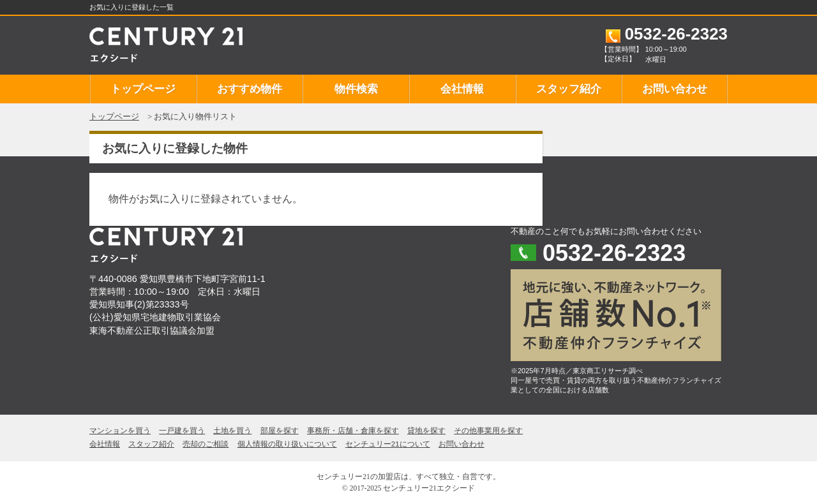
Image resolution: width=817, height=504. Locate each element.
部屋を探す (280, 431)
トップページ (143, 89)
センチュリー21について (388, 444)
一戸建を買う (182, 431)
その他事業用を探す (488, 431)
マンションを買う (120, 431)
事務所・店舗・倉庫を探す (353, 431)
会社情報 (462, 89)
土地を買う (232, 431)
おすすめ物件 (250, 89)
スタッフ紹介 (569, 89)
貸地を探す (426, 431)
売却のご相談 (206, 444)
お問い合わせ (675, 89)
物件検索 (356, 89)
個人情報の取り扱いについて (287, 444)
